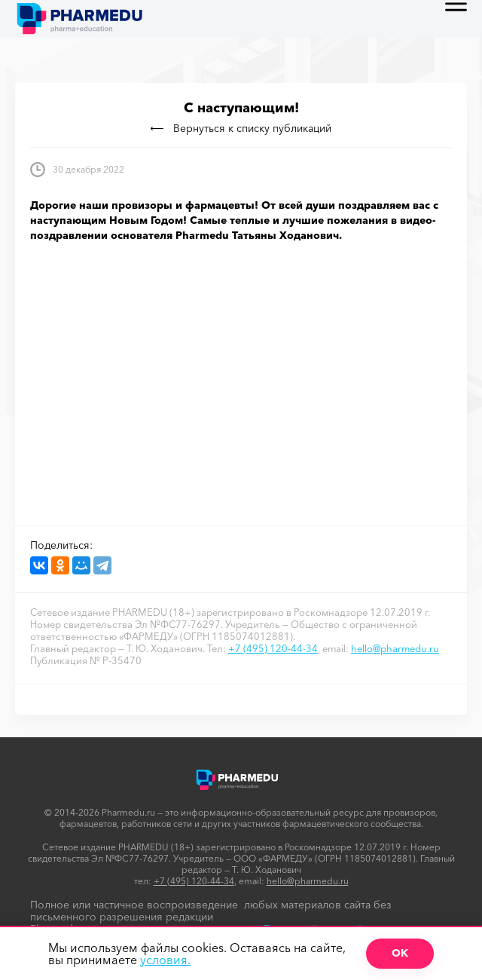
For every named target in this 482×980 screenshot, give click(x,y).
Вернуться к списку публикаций (241, 128)
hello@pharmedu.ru (395, 648)
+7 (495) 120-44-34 (273, 648)
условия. (165, 960)
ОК (400, 953)
